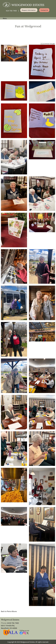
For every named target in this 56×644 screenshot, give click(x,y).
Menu (4, 18)
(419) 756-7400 (13, 623)
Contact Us (44, 10)
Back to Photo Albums (9, 611)
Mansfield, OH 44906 (9, 628)
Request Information (29, 10)
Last (53, 44)
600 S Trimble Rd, (8, 626)
